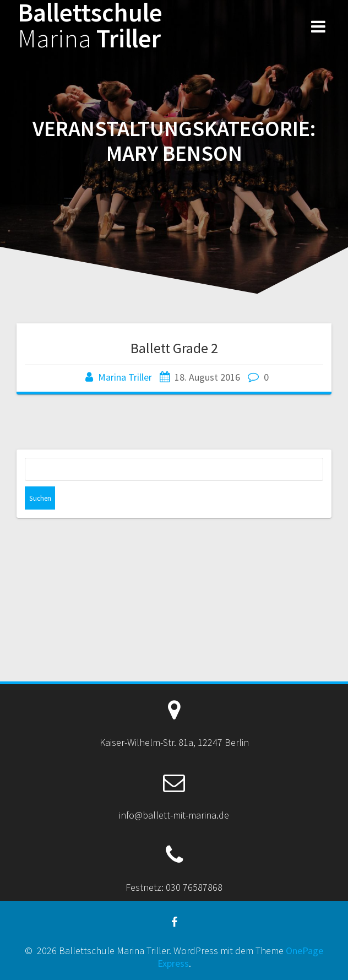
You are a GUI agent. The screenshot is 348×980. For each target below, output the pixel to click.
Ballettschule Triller (90, 26)
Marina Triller (125, 377)
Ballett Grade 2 (174, 348)
